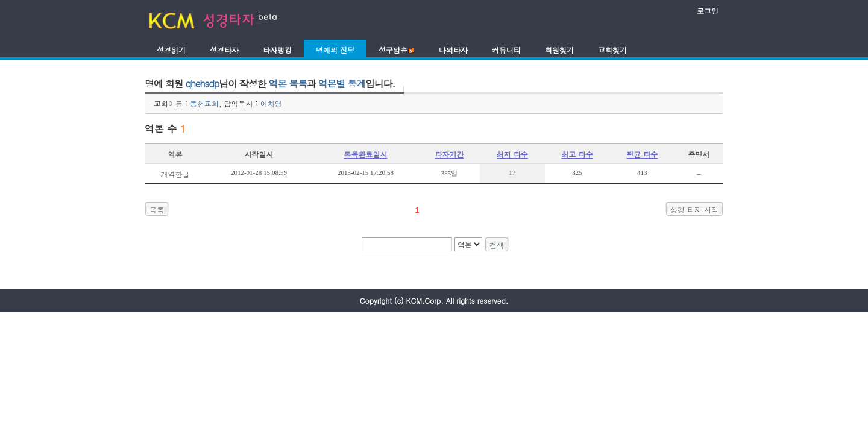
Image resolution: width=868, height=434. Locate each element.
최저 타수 (512, 154)
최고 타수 (577, 154)
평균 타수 (642, 154)
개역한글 (175, 174)
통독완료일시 (366, 154)
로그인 (708, 11)
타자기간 (450, 154)
